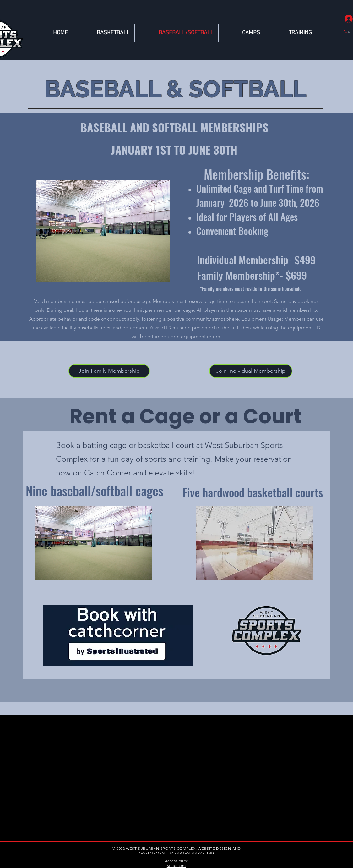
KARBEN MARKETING (194, 853)
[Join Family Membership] (109, 371)
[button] (251, 371)
